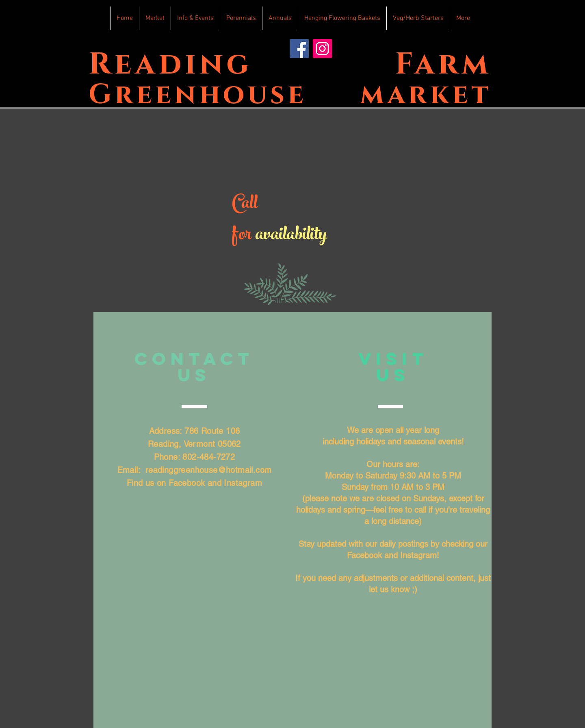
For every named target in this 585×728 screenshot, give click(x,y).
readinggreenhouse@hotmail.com (209, 470)
